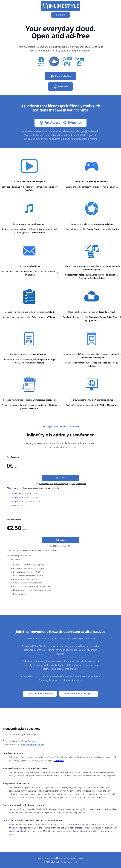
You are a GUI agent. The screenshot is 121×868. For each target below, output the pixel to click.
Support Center (77, 858)
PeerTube (29, 190)
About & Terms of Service (33, 744)
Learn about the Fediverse (40, 693)
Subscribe (61, 540)
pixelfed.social (15, 831)
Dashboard (60, 15)
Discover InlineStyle (61, 76)
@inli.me (36, 266)
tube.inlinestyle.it (37, 182)
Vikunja (52, 317)
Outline (35, 408)
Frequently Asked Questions (24, 741)
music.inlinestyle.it (36, 224)
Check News (60, 87)
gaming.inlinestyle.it (99, 182)
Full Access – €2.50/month (60, 123)
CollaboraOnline (97, 278)
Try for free (61, 478)
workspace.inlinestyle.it (44, 400)
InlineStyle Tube (17, 493)
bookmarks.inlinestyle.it (93, 358)
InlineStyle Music (17, 497)
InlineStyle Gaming (18, 501)
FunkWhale (39, 233)
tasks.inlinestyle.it (45, 312)
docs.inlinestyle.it (92, 270)
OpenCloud (93, 320)
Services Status (44, 858)
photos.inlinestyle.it (103, 224)
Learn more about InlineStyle (79, 693)
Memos (40, 363)
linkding (92, 366)
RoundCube (29, 275)
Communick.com (81, 831)
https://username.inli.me (101, 400)
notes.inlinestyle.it (40, 354)
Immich (115, 229)
